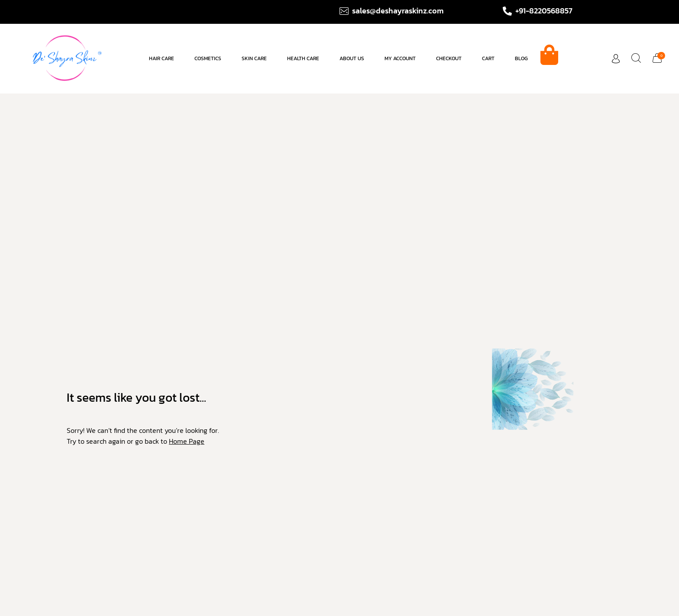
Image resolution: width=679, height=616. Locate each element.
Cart (488, 58)
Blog (521, 58)
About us (352, 58)
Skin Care (254, 58)
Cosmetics (208, 58)
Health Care (303, 58)
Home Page (187, 441)
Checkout (449, 58)
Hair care (162, 58)
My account (400, 58)
